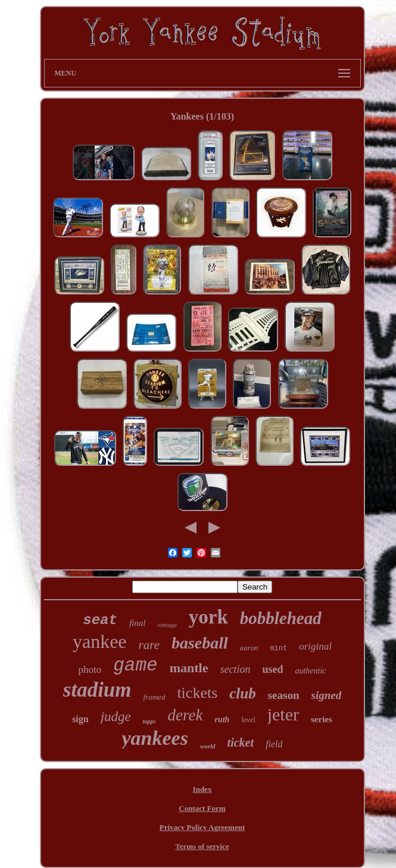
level (248, 720)
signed (327, 695)
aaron (249, 648)
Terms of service (202, 846)
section (235, 669)
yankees (155, 738)
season (284, 695)
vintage (167, 625)
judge (116, 717)
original (315, 646)
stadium (97, 690)
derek (185, 715)
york (208, 617)
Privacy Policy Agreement (202, 827)
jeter (283, 714)
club (242, 693)
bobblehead (281, 618)
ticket (241, 742)
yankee (100, 641)
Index (202, 789)
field (274, 744)
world (208, 746)
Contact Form (202, 808)
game (135, 665)
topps (149, 721)
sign (80, 719)
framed (155, 697)
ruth (222, 720)
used (272, 669)
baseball (200, 643)
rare (149, 645)
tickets (197, 693)
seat (100, 620)
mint (278, 648)
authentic (310, 671)
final (138, 623)
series (322, 719)
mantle (189, 668)
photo (90, 670)
